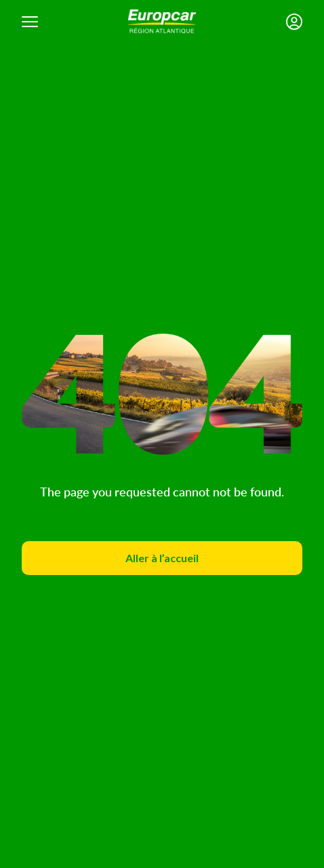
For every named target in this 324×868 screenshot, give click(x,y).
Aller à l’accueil (162, 558)
